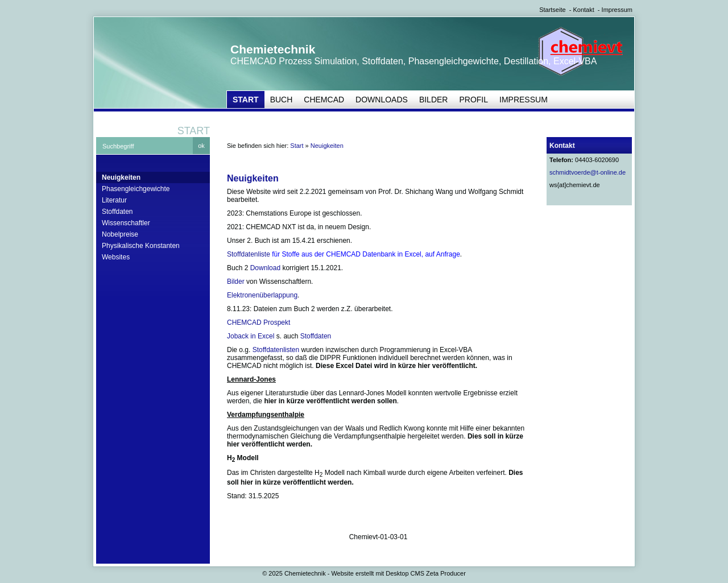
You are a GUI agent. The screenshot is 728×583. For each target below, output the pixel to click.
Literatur (114, 200)
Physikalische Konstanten (141, 246)
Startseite (552, 10)
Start (246, 100)
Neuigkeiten (121, 177)
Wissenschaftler (126, 223)
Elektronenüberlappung (262, 295)
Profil (473, 100)
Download (265, 268)
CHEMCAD (324, 100)
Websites (116, 257)
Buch (282, 100)
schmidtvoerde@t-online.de (588, 172)
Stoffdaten (117, 212)
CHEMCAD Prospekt (258, 322)
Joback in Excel (251, 336)
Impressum (617, 10)
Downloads (382, 100)
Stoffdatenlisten (276, 350)
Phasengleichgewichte (136, 189)
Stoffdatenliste (249, 254)
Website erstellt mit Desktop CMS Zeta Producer (398, 573)
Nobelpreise (120, 234)
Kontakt (583, 10)
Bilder (434, 100)
